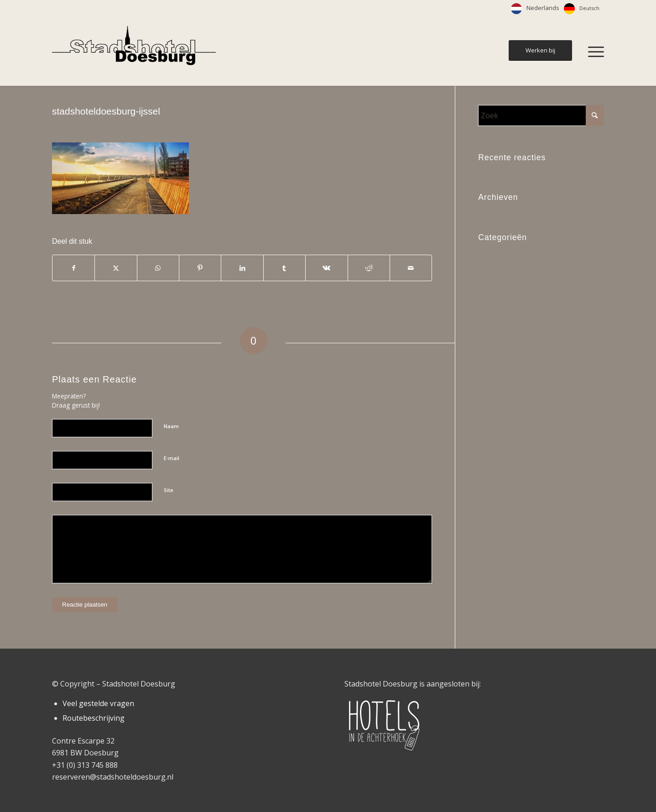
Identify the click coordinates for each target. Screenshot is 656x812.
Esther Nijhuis (180, 126)
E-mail (172, 458)
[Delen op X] (116, 268)
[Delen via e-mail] (411, 268)
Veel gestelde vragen (98, 703)
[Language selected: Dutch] (557, 9)
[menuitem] (593, 52)
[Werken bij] (540, 50)
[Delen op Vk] (326, 268)
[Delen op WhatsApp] (158, 268)
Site (169, 490)
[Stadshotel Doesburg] (134, 52)
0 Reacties (125, 126)
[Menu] (593, 52)
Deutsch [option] (589, 8)
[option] (582, 9)
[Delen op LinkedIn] (242, 268)
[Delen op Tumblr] (284, 268)
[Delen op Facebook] (73, 268)
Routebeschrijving (94, 718)
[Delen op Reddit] (369, 268)
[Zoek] (541, 115)
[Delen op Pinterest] (200, 268)
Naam (171, 426)
